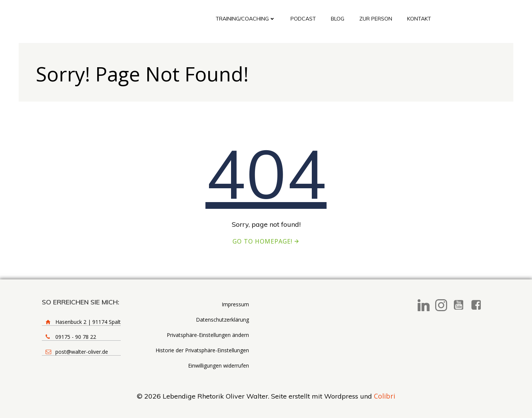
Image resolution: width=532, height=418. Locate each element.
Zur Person (376, 19)
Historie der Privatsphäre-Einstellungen (202, 350)
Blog (338, 19)
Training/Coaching (246, 19)
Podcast (303, 19)
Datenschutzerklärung (222, 320)
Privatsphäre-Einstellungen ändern (208, 335)
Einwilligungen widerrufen (219, 366)
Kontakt (419, 19)
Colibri (385, 396)
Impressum (235, 304)
